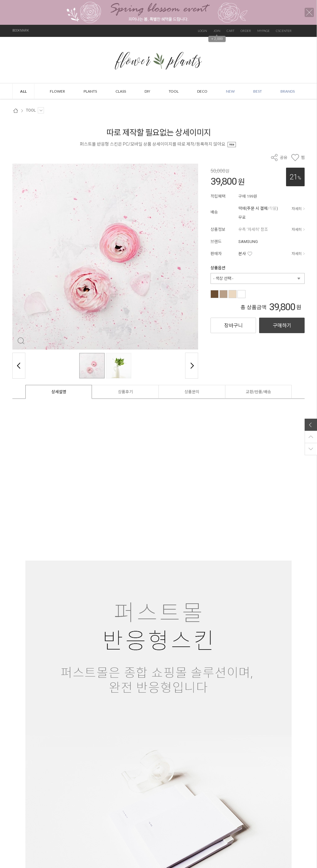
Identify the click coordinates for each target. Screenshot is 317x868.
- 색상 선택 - (223, 278)
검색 (302, 31)
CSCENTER (284, 31)
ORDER (246, 31)
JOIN (217, 31)
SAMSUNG (248, 242)
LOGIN (202, 31)
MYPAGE (263, 31)
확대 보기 (21, 341)
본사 (242, 254)
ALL (23, 91)
